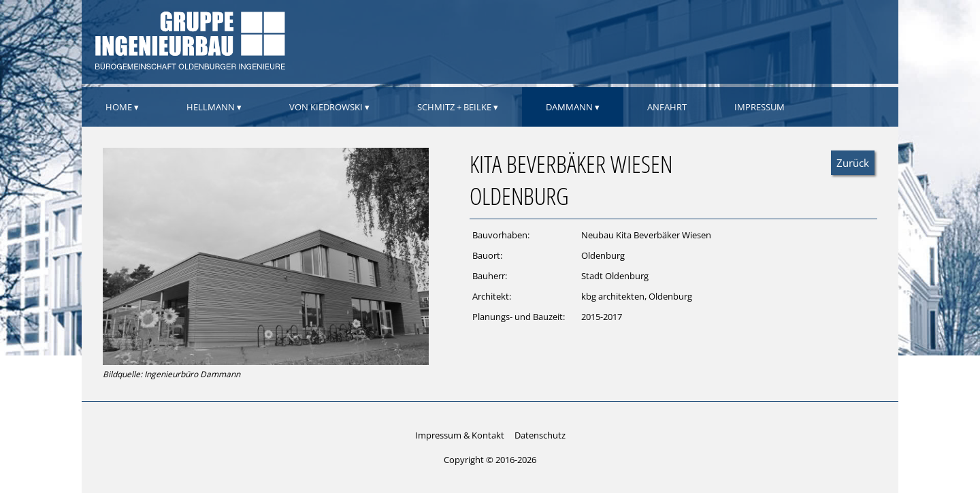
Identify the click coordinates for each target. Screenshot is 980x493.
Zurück (853, 163)
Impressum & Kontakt (460, 435)
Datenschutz (540, 435)
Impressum (759, 107)
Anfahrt (667, 107)
